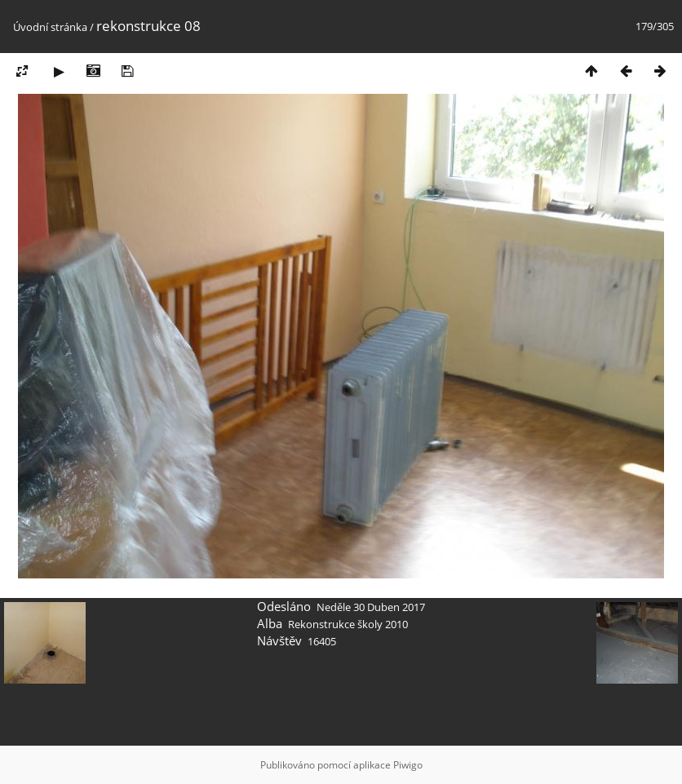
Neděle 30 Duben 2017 (371, 607)
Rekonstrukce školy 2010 (348, 624)
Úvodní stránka (50, 27)
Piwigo (408, 765)
